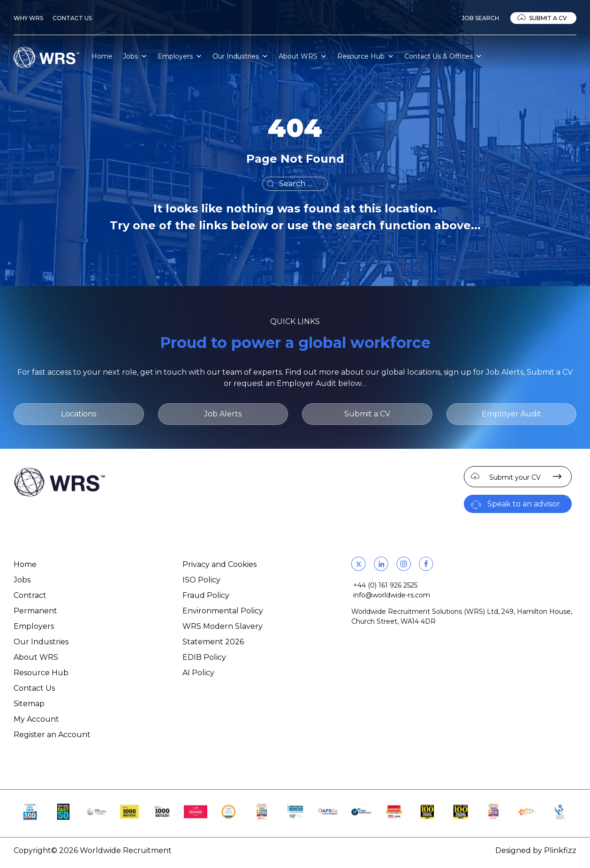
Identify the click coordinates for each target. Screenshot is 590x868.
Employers (180, 56)
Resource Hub (366, 56)
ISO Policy (201, 580)
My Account (36, 719)
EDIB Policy (204, 657)
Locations (79, 414)
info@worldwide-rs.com (392, 595)
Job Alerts (223, 414)
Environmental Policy (223, 611)
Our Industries (240, 56)
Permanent (35, 611)
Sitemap (29, 704)
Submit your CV (515, 477)
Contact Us (72, 18)
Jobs (135, 56)
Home (102, 56)
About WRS (303, 56)
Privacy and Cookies (219, 564)
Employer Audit (511, 414)
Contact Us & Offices (443, 56)
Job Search (480, 18)
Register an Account (52, 735)
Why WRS (28, 18)
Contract (30, 595)
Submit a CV (548, 18)
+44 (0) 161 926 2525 (385, 585)
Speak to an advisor (524, 504)
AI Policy (198, 673)
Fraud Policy (206, 595)
